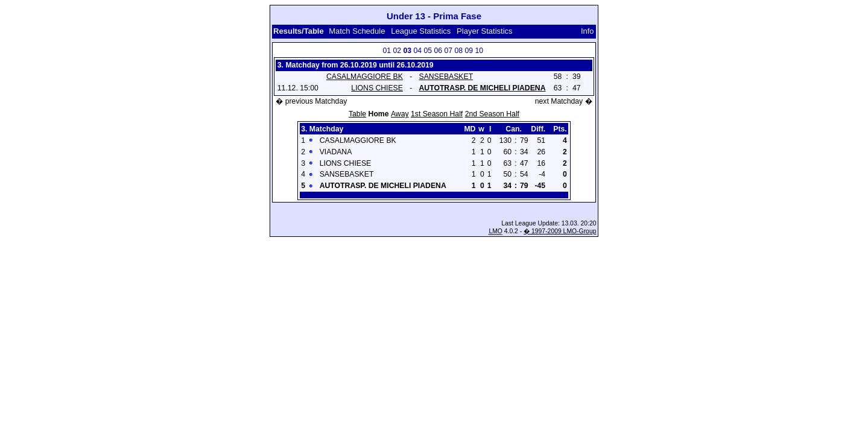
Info (588, 31)
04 (417, 51)
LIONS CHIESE (377, 88)
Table (357, 114)
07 (448, 51)
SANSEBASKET (446, 77)
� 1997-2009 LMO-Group (560, 231)
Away (400, 114)
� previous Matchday (311, 101)
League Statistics (421, 31)
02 (397, 51)
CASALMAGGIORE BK (365, 77)
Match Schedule (357, 31)
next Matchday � (564, 101)
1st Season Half (437, 114)
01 (387, 51)
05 (428, 51)
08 (458, 51)
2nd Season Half (492, 114)
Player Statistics (486, 31)
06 (438, 51)
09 (469, 51)
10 (479, 51)
